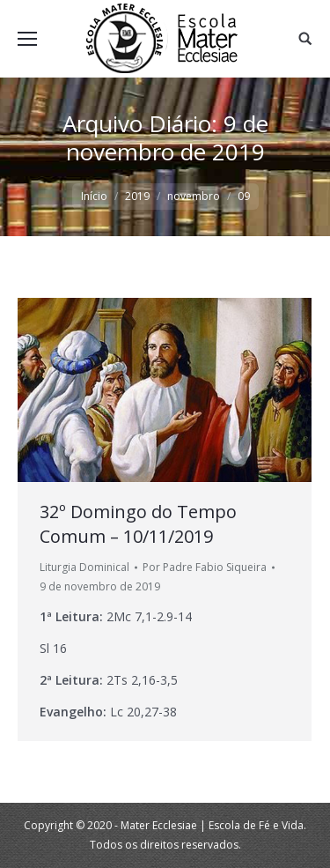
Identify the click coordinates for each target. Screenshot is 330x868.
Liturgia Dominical (84, 567)
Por (205, 567)
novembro (194, 196)
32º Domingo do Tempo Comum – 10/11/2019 (138, 524)
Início (94, 196)
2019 (137, 196)
